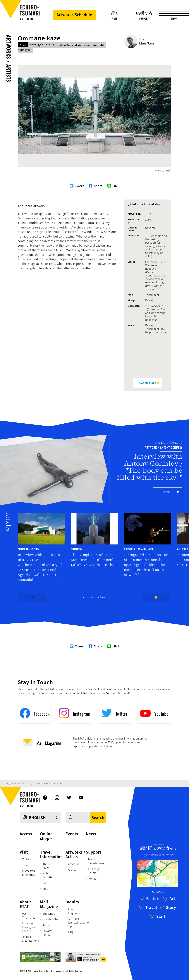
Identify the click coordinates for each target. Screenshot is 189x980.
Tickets (27, 859)
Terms (46, 925)
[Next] (157, 597)
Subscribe (49, 914)
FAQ (71, 932)
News (91, 834)
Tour (25, 865)
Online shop (46, 836)
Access (26, 834)
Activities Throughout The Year (29, 927)
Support (94, 852)
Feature (153, 899)
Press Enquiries (74, 911)
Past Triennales (29, 915)
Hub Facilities (48, 875)
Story (171, 907)
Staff (161, 916)
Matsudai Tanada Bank (96, 861)
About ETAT (25, 904)
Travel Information (51, 854)
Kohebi (93, 878)
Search (98, 817)
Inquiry (72, 902)
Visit (24, 852)
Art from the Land (94, 597)
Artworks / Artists (9, 59)
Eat (45, 883)
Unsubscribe (50, 919)
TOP (6, 783)
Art (172, 899)
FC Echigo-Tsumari (95, 871)
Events (72, 834)
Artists (72, 869)
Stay (45, 889)
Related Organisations (30, 939)
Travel (151, 907)
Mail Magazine (49, 904)
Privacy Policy (47, 933)
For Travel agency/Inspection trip (79, 922)
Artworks (38, 783)
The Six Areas (47, 866)
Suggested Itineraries (28, 873)
